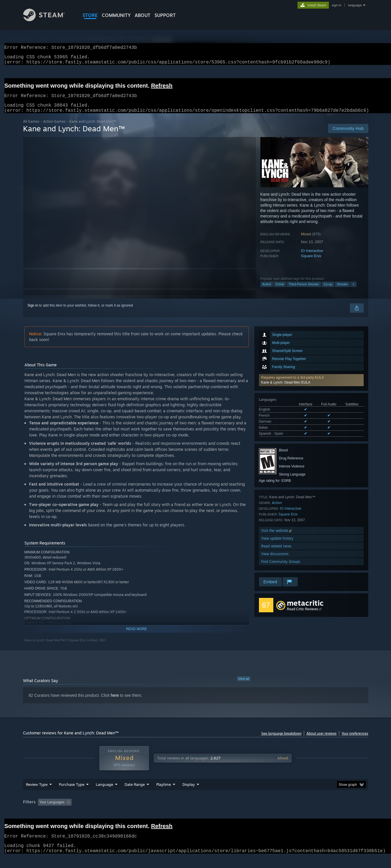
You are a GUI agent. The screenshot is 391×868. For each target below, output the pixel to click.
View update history (277, 545)
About (143, 15)
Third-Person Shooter (304, 291)
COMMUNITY (116, 15)
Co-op (328, 291)
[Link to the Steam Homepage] (48, 20)
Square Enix (311, 263)
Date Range (135, 791)
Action (267, 291)
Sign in (33, 312)
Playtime (164, 791)
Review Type (37, 791)
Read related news (276, 553)
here (115, 702)
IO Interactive (312, 258)
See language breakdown (281, 740)
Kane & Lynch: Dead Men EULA (286, 389)
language (355, 5)
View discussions (275, 561)
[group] (196, 810)
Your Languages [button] (52, 809)
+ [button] (353, 291)
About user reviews (322, 740)
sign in (336, 5)
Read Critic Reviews (303, 616)
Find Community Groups (281, 568)
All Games (31, 128)
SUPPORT (165, 15)
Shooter (343, 291)
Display (189, 791)
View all (244, 686)
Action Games (54, 128)
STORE (90, 15)
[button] (311, 387)
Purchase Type (72, 791)
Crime (280, 291)
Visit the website (277, 537)
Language (104, 791)
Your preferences (355, 740)
